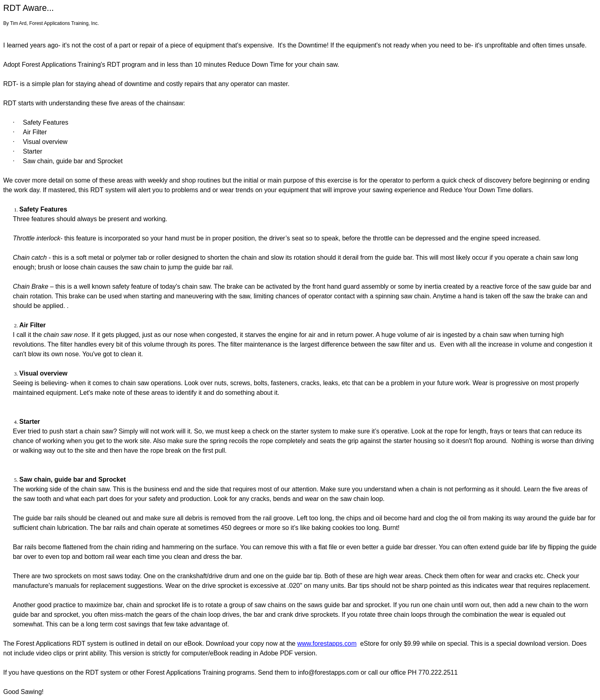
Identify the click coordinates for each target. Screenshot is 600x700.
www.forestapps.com (327, 644)
